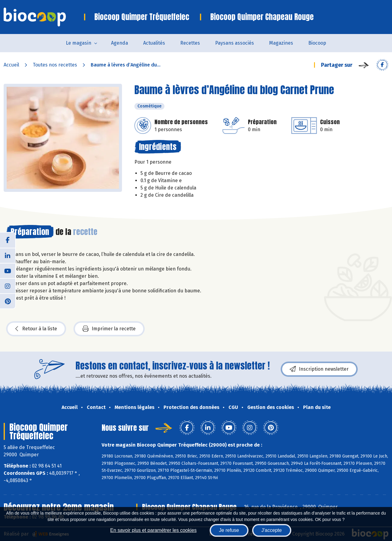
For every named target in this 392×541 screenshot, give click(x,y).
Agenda (120, 43)
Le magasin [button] (79, 43)
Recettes (190, 43)
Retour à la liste (36, 329)
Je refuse (229, 530)
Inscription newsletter (319, 369)
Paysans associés (235, 43)
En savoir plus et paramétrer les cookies (153, 530)
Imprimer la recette (109, 329)
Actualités (154, 43)
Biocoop (317, 43)
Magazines (281, 43)
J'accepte (272, 530)
